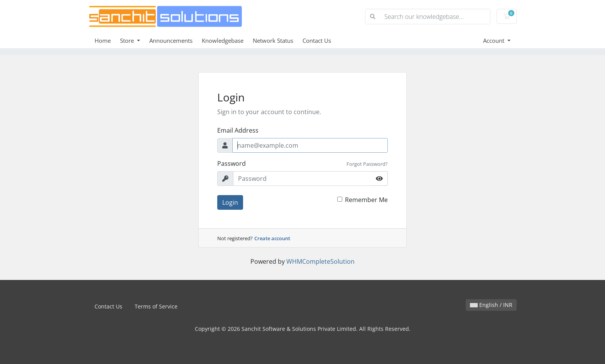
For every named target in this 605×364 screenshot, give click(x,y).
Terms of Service (156, 306)
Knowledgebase (223, 40)
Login (230, 202)
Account (494, 40)
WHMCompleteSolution (320, 261)
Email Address (238, 130)
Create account (272, 238)
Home (103, 40)
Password (232, 163)
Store (128, 40)
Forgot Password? (367, 164)
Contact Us (317, 40)
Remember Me (366, 200)
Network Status (273, 40)
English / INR (491, 305)
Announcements (171, 40)
